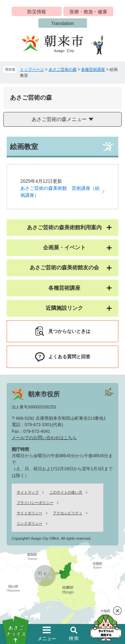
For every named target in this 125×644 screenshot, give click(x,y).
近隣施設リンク (64, 308)
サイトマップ (28, 492)
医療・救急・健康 (88, 12)
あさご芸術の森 (63, 70)
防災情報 (37, 12)
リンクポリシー (29, 523)
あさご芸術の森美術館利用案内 (64, 227)
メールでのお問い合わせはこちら (44, 438)
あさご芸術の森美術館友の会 (64, 268)
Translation (62, 23)
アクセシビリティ (68, 513)
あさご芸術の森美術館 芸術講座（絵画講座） (60, 192)
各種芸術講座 (93, 70)
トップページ (32, 70)
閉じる (117, 611)
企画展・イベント (64, 247)
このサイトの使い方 (66, 492)
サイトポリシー (29, 513)
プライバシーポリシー (35, 503)
